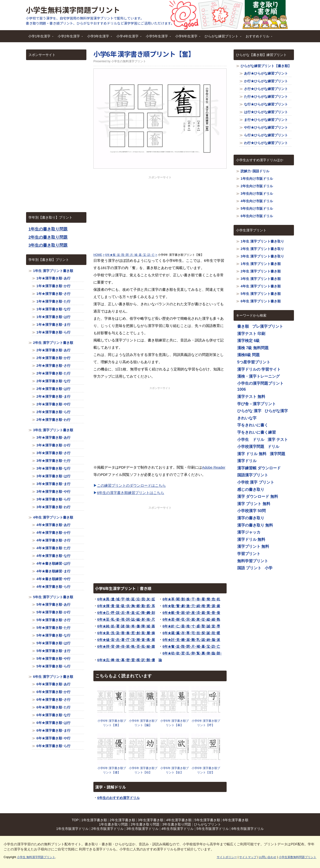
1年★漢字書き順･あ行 (53, 278)
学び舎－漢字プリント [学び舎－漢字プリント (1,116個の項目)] (257, 404)
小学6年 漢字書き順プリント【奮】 (144, 54)
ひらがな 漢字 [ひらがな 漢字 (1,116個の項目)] (249, 411)
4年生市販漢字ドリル (178, 829)
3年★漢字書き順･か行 (53, 445)
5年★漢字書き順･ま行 (53, 651)
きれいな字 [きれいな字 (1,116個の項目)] (247, 418)
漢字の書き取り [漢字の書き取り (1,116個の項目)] (251, 518)
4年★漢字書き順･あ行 (53, 525)
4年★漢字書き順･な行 (53, 556)
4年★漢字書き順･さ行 (53, 540)
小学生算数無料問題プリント (298, 857)
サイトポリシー (227, 857)
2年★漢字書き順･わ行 (53, 420)
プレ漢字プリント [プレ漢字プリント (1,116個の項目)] (268, 326)
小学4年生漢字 (128, 38)
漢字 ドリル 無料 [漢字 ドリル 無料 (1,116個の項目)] (252, 454)
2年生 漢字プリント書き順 (53, 343)
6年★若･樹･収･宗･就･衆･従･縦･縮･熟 (191, 619)
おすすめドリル (258, 38)
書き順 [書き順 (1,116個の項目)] (243, 326)
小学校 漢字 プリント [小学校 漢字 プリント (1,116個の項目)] (256, 482)
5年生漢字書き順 (207, 820)
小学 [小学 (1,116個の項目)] (269, 568)
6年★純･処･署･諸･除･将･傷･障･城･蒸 (126, 626)
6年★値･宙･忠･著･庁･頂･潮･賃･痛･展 (126, 640)
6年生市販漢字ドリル (248, 829)
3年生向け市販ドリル (257, 194)
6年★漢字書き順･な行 (53, 715)
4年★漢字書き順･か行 (53, 533)
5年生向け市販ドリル (257, 208)
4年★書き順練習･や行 (53, 579)
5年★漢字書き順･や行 (53, 659)
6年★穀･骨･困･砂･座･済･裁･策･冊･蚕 (191, 613)
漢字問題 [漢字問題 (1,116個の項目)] (278, 454)
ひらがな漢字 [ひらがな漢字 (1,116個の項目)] (276, 411)
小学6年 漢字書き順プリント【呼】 (206, 723)
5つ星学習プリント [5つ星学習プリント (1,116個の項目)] (254, 362)
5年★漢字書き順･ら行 (53, 666)
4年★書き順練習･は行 (53, 563)
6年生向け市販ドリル (257, 216)
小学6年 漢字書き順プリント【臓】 (143, 723)
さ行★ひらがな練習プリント (266, 89)
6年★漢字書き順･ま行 (53, 730)
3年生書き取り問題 (177, 824)
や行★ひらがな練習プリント (266, 127)
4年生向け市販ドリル (257, 201)
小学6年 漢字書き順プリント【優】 (112, 770)
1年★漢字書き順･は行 (53, 317)
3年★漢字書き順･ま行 (53, 484)
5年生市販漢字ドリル (213, 829)
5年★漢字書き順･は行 (53, 643)
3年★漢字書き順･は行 (53, 476)
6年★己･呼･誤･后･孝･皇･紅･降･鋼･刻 (126, 613)
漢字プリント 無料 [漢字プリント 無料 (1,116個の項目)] (253, 546)
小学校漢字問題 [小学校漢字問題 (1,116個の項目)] (251, 447)
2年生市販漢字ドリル (107, 829)
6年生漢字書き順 (236, 820)
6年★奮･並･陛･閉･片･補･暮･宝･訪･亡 (191, 646)
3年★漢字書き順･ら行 (53, 499)
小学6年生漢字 (187, 38)
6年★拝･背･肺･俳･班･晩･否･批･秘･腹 (126, 646)
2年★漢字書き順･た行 (53, 373)
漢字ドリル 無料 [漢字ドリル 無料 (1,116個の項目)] (251, 539)
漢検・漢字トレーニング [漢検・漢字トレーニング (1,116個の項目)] (258, 376)
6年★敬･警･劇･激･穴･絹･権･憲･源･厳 (191, 606)
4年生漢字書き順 (179, 820)
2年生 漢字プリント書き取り (262, 249)
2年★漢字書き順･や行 (53, 404)
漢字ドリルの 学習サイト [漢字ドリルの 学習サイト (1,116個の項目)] (259, 369)
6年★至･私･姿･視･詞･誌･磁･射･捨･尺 (126, 619)
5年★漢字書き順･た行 (53, 628)
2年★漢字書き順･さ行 (53, 366)
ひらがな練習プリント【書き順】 (266, 66)
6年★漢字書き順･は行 (53, 723)
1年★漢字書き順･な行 (53, 309)
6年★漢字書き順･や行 (53, 738)
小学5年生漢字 (157, 38)
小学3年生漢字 (98, 38)
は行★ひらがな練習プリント (266, 112)
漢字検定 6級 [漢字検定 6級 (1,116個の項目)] (248, 341)
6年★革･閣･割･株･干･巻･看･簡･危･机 (191, 599)
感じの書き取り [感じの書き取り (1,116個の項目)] (251, 490)
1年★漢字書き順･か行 (53, 286)
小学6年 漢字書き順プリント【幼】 (143, 770)
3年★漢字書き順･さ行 (53, 453)
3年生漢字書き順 (151, 820)
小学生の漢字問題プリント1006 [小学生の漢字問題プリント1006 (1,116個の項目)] (260, 386)
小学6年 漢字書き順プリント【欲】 (174, 770)
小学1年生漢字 (40, 38)
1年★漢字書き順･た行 (53, 301)
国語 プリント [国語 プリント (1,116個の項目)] (249, 568)
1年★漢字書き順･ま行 (53, 325)
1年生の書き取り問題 (48, 229)
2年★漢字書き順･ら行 (53, 412)
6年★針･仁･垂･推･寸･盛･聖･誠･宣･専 (191, 626)
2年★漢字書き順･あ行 (53, 350)
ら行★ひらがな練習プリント (266, 135)
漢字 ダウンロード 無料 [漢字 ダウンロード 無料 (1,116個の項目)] (258, 496)
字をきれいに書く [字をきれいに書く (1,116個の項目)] (253, 425)
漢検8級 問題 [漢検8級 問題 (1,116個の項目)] (248, 355)
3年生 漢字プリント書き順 (53, 430)
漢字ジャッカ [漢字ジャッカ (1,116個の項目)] (249, 532)
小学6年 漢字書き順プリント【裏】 (112, 723)
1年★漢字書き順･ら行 (53, 332)
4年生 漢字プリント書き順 (53, 517)
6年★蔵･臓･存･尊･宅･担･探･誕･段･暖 (191, 633)
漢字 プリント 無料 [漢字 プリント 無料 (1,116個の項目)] (254, 504)
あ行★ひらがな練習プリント (266, 73)
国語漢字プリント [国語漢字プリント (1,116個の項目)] (253, 475)
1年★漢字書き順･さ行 (53, 294)
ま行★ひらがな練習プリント (266, 120)
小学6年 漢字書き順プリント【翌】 (206, 770)
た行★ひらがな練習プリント (266, 97)
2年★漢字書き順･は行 (53, 389)
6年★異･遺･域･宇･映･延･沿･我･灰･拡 (126, 599)
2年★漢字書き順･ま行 (53, 396)
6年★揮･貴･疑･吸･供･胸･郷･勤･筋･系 (126, 606)
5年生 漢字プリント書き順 (53, 597)
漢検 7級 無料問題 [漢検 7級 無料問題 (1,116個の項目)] (253, 348)
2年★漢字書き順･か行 (53, 358)
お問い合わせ (268, 857)
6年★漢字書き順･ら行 (53, 746)
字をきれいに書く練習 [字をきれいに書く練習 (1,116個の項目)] (257, 432)
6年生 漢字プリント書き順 (53, 677)
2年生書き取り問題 (145, 824)
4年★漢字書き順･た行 (53, 548)
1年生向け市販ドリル (257, 179)
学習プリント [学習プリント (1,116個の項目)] (249, 554)
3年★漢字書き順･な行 (53, 468)
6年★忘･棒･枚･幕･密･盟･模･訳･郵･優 (126, 660)
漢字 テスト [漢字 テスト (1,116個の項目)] (278, 440)
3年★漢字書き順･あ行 (53, 437)
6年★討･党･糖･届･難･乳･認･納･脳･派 (191, 640)
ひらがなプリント (208, 824)
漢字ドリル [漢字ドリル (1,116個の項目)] (247, 461)
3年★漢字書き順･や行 (53, 492)
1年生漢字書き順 (94, 820)
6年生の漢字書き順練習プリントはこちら (131, 493)
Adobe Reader (214, 467)
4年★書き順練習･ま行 (53, 571)
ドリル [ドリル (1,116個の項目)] (273, 447)
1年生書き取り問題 (113, 824)
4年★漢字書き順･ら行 (53, 587)
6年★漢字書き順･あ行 (53, 684)
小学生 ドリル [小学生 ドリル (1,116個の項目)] (251, 440)
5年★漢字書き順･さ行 (53, 620)
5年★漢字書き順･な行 (53, 635)
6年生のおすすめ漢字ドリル (118, 798)
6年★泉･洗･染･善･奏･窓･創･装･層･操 (126, 633)
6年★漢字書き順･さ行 (53, 700)
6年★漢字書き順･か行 (53, 692)
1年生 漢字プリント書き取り (262, 241)
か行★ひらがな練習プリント (266, 81)
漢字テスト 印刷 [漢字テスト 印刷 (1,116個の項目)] (251, 334)
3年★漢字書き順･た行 (53, 461)
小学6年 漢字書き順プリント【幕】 (174, 723)
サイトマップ (248, 857)
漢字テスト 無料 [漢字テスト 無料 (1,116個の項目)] (251, 397)
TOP (75, 820)
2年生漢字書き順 (122, 820)
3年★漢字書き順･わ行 (53, 507)
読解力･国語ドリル (255, 171)
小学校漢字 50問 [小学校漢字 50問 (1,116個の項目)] (251, 511)
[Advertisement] (160, 213)
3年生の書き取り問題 (48, 245)
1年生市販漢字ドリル (72, 829)
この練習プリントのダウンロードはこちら (131, 485)
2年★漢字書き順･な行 (53, 381)
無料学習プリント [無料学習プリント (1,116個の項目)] (253, 561)
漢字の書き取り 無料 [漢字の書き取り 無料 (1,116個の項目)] (255, 525)
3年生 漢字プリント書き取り (262, 256)
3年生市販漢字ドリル (142, 829)
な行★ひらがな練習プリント (266, 104)
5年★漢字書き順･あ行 (53, 604)
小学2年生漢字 (69, 38)
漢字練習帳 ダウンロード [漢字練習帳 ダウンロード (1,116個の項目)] (259, 468)
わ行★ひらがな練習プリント (266, 143)
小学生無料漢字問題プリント (73, 10)
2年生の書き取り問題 (48, 237)
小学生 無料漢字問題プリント (36, 857)
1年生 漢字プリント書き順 (53, 271)
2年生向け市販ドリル (257, 186)
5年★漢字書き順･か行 (53, 612)
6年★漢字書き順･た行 (53, 707)
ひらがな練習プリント (222, 38)
